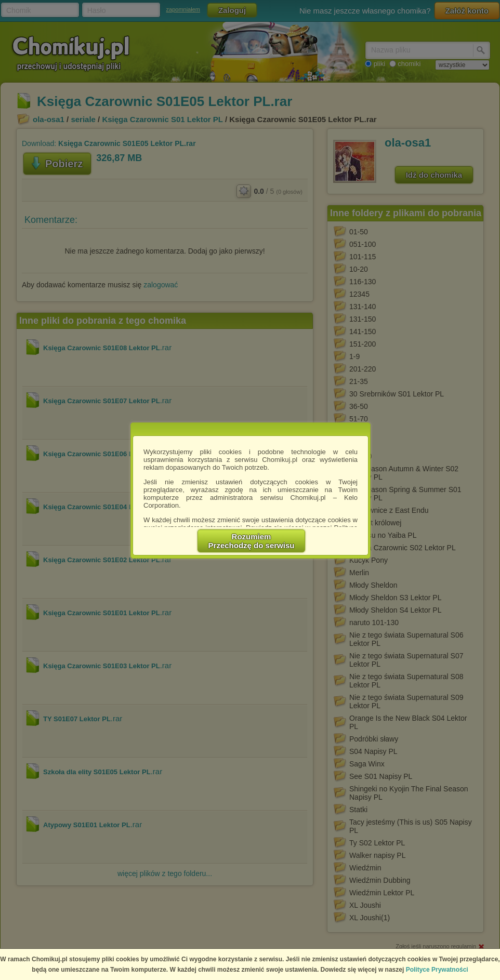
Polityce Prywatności (437, 970)
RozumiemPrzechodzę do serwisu (252, 541)
